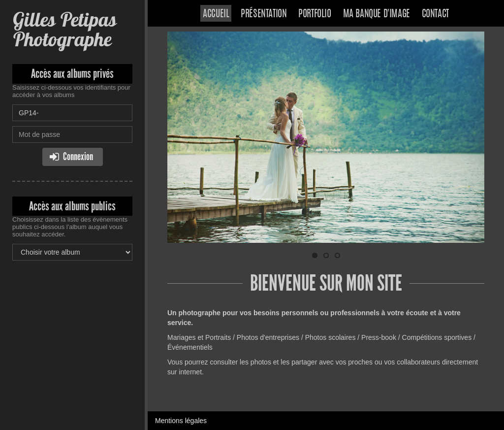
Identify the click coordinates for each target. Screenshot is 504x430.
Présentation (264, 14)
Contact (435, 14)
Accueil (216, 14)
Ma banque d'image (377, 14)
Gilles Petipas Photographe (64, 29)
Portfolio (315, 14)
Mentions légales (181, 421)
